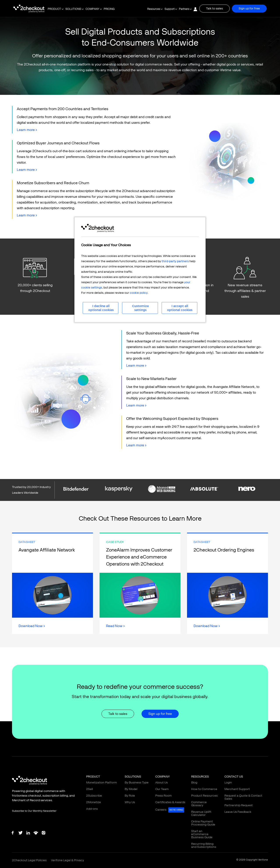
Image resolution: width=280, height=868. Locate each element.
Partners (184, 9)
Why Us (130, 802)
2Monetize (94, 802)
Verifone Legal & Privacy (67, 860)
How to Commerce (204, 789)
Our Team (162, 789)
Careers (170, 810)
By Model (131, 789)
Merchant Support (237, 789)
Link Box (52, 584)
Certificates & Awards (170, 802)
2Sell (90, 789)
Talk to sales (214, 8)
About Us (162, 782)
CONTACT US (234, 777)
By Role (130, 796)
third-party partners (175, 261)
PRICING (109, 9)
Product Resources (204, 796)
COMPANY (92, 9)
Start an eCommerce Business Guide (202, 834)
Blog (194, 782)
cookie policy (139, 293)
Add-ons (92, 809)
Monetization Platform (101, 782)
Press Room (164, 796)
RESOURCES (200, 777)
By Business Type (137, 782)
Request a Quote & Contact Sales (243, 797)
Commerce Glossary (199, 804)
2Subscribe (94, 796)
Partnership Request (239, 805)
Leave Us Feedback (238, 812)
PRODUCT (54, 9)
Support (170, 9)
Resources (154, 9)
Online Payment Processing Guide (203, 823)
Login (228, 782)
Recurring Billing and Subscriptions (204, 845)
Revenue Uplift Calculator (201, 813)
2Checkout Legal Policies (29, 860)
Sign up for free (249, 8)
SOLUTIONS (73, 9)
